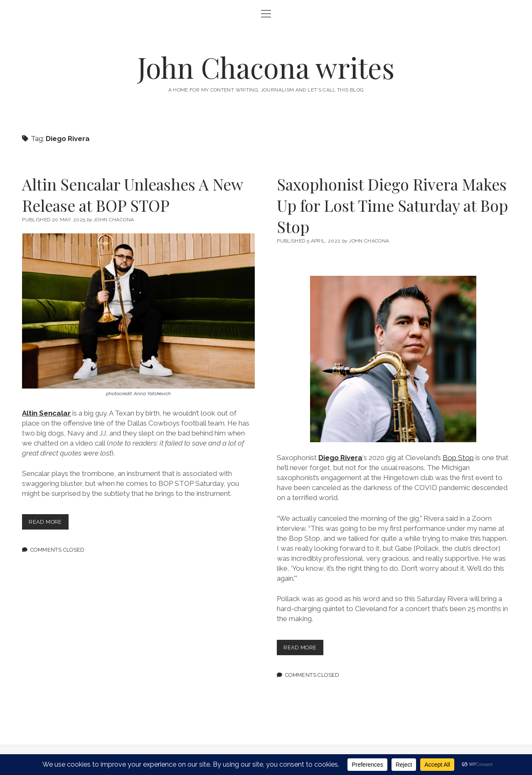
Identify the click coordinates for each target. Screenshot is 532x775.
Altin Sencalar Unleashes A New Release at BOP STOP (132, 195)
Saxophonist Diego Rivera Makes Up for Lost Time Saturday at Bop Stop (392, 205)
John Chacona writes (266, 67)
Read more (48, 524)
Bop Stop (458, 458)
